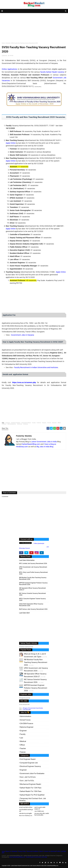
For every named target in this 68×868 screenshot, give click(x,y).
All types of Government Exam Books (33, 708)
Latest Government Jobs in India (44, 442)
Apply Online (11, 143)
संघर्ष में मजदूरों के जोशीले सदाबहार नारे (40, 808)
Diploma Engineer (27, 727)
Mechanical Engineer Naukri (31, 784)
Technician (20, 424)
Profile (58, 851)
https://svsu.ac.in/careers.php (24, 382)
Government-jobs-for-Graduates (32, 773)
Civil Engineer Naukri (28, 759)
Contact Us (47, 851)
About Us (8, 851)
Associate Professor (26, 423)
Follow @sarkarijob (39, 543)
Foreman (39, 423)
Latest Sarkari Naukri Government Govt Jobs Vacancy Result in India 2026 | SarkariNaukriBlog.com (35, 866)
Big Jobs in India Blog (45, 447)
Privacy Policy (22, 851)
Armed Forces (25, 720)
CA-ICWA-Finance (27, 723)
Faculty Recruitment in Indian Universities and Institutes (36, 367)
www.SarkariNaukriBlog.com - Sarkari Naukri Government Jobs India (28, 857)
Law (22, 738)
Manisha (5, 56)
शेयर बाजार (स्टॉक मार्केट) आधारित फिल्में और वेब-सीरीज (42, 814)
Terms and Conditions (33, 851)
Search (41, 851)
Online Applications (9, 69)
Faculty (34, 423)
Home (3, 43)
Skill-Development (12, 424)
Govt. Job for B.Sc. (27, 781)
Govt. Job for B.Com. (28, 777)
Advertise (53, 851)
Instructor (54, 423)
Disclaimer (15, 851)
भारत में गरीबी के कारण (39, 811)
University (8, 43)
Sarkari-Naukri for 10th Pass (31, 791)
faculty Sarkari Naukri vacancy (52, 72)
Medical (23, 741)
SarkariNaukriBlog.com (31, 444)
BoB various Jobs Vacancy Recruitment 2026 (33, 609)
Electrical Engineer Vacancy (30, 766)
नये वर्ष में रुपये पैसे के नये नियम (26, 807)
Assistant (8, 423)
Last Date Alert (27, 710)
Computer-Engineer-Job (29, 763)
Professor (4, 424)
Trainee (23, 752)
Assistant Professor (16, 423)
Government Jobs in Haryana (23, 335)
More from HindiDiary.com (26, 816)
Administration (26, 716)
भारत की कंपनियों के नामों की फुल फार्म (26, 810)
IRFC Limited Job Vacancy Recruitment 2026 (33, 563)
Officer (59, 423)
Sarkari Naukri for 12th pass (31, 788)
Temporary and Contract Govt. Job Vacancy (32, 799)
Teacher (23, 748)
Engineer (23, 731)
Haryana (44, 423)
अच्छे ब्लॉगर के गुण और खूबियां (25, 814)
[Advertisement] (34, 27)
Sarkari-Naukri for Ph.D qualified (32, 795)
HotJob (49, 423)
